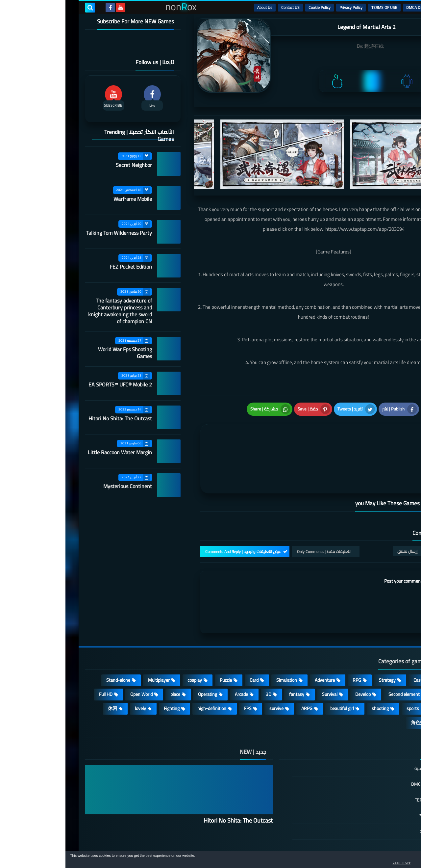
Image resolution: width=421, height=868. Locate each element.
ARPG (241, 671)
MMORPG (381, 671)
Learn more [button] (357, 863)
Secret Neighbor (68, 165)
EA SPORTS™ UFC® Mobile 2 (55, 384)
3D (203, 657)
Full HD (40, 657)
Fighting (106, 671)
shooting (315, 671)
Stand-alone (53, 643)
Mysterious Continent (62, 486)
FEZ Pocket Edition (65, 267)
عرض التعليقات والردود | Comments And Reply (178, 514)
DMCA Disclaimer (355, 7)
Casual (354, 643)
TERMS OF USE (319, 7)
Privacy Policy (285, 7)
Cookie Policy (254, 7)
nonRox (352, 847)
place (110, 657)
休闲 (47, 671)
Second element (339, 657)
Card (189, 643)
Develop (297, 657)
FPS (182, 671)
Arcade (176, 657)
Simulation (221, 643)
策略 (386, 685)
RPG (291, 643)
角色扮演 (355, 685)
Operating (142, 657)
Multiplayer (93, 643)
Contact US (225, 7)
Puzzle (160, 643)
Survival (264, 657)
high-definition (146, 671)
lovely (75, 671)
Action (385, 643)
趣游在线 (309, 46)
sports (347, 671)
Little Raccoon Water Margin (54, 452)
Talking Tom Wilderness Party (53, 233)
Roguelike (381, 657)
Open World (76, 657)
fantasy (231, 657)
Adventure (259, 643)
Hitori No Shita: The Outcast (55, 418)
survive (211, 671)
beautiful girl (277, 671)
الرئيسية (385, 7)
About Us (199, 7)
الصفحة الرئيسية (364, 731)
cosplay (129, 643)
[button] (395, 861)
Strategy (322, 643)
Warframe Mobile (67, 199)
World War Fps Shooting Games (60, 353)
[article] (203, 437)
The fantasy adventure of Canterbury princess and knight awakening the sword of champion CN (55, 311)
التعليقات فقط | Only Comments (259, 514)
